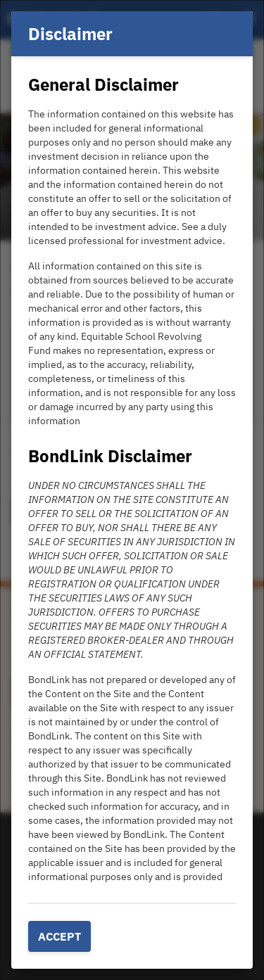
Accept (59, 936)
